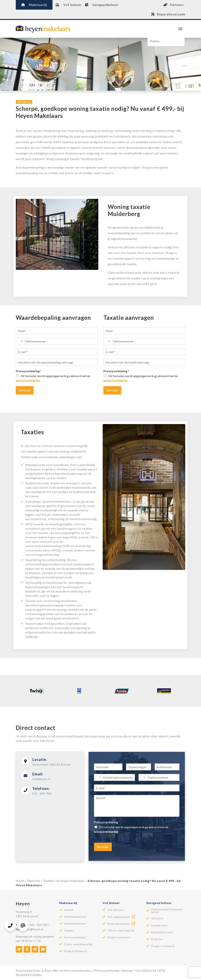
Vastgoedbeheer (102, 5)
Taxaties (69, 930)
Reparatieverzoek (168, 14)
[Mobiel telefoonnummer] (114, 777)
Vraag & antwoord (119, 937)
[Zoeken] (166, 41)
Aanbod (69, 910)
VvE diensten (116, 910)
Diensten (34, 881)
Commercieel (159, 925)
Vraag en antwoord (163, 946)
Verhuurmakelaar (75, 937)
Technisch (157, 919)
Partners (174, 5)
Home (20, 881)
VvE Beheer (111, 903)
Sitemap (127, 970)
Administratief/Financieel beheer (167, 911)
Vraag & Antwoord (76, 951)
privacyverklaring (28, 380)
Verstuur (25, 390)
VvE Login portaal (122, 917)
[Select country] (20, 341)
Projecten (157, 939)
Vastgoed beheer (159, 903)
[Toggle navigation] (180, 29)
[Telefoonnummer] (57, 341)
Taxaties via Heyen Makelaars (64, 881)
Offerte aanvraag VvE (121, 930)
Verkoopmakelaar (75, 924)
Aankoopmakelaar (75, 917)
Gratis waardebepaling (78, 944)
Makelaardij (34, 5)
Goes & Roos (43, 970)
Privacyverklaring (29, 371)
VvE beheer (69, 5)
